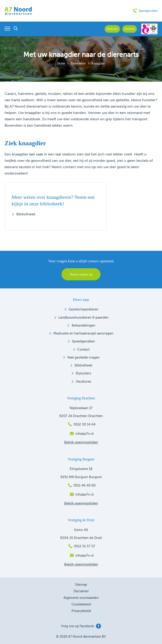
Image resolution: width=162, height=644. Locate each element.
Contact (83, 350)
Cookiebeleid (81, 605)
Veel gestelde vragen (83, 358)
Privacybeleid (81, 611)
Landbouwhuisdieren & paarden (83, 318)
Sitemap (81, 585)
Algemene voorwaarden (81, 598)
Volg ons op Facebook (81, 626)
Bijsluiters (83, 373)
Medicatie (112, 29)
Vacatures (83, 382)
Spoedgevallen (145, 11)
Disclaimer (81, 591)
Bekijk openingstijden (81, 442)
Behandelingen (83, 326)
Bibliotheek (26, 214)
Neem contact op (81, 274)
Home (61, 63)
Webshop (130, 29)
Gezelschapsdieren (83, 309)
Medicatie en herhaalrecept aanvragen (83, 333)
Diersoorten (78, 63)
